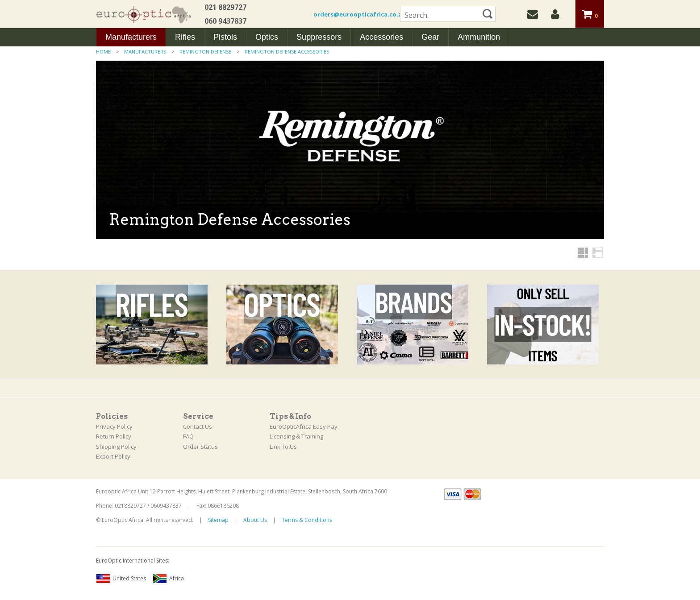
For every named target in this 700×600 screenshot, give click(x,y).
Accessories (381, 37)
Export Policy (113, 456)
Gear (430, 37)
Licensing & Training (296, 436)
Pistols (225, 37)
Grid (583, 253)
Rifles (185, 37)
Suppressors (319, 37)
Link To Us (283, 447)
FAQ (188, 436)
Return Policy (114, 436)
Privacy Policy (114, 426)
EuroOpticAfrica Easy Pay (304, 426)
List (598, 253)
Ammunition (479, 37)
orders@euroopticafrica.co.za (359, 14)
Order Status (200, 447)
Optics (267, 37)
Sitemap (218, 520)
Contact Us (198, 426)
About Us (255, 520)
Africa (168, 579)
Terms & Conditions (307, 520)
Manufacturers (131, 37)
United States (121, 579)
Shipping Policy (116, 447)
